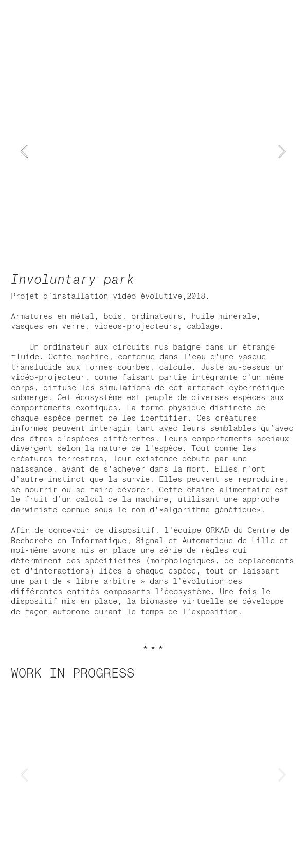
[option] (153, 151)
